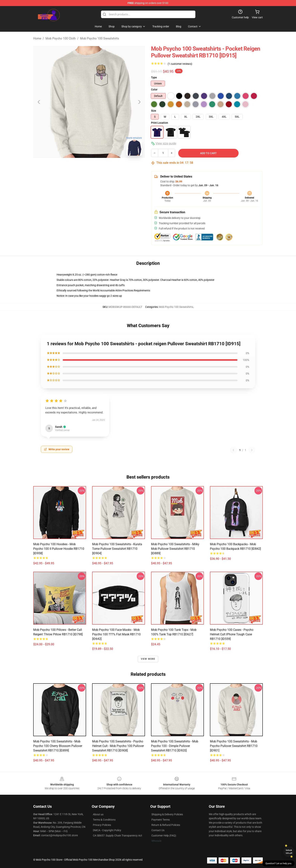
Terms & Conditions (104, 820)
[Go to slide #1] (79, 167)
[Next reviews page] (252, 450)
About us (98, 814)
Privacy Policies (102, 825)
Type (154, 77)
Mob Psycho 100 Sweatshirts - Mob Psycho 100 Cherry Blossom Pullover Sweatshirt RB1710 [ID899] (58, 746)
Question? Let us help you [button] (278, 863)
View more (148, 659)
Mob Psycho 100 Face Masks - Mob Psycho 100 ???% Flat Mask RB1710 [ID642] (116, 634)
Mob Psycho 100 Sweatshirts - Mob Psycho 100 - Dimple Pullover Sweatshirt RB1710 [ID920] (175, 746)
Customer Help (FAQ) (164, 836)
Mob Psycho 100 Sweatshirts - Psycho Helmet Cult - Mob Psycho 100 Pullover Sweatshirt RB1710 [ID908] (118, 746)
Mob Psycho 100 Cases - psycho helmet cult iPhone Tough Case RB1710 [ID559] (232, 634)
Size (154, 111)
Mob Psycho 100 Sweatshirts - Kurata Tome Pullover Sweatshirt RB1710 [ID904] (117, 549)
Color (154, 90)
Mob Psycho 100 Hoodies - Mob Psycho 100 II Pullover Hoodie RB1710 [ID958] (59, 549)
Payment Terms (161, 820)
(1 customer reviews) (180, 64)
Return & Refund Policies (166, 825)
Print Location (160, 123)
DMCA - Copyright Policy (107, 830)
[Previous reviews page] (234, 450)
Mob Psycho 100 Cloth (61, 38)
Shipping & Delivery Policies (167, 814)
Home (37, 38)
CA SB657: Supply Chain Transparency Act (118, 836)
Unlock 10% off (289, 852)
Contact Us (158, 830)
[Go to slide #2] (99, 167)
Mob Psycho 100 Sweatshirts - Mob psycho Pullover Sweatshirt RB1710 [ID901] (234, 746)
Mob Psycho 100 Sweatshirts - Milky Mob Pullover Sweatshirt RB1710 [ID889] (175, 549)
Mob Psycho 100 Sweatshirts (99, 38)
